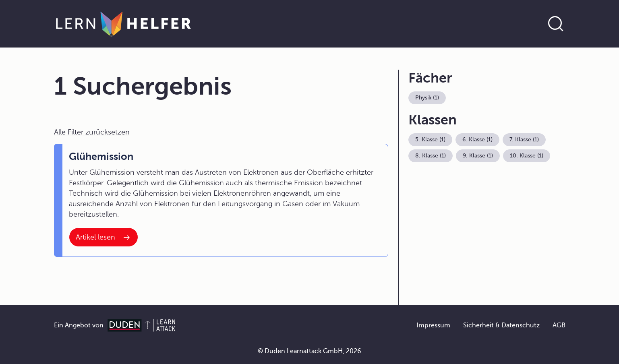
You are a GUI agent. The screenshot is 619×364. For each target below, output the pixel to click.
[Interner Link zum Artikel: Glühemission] (104, 237)
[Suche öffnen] (556, 24)
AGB (559, 325)
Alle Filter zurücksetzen (92, 132)
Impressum (433, 325)
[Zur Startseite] (123, 24)
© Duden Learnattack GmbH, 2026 (309, 351)
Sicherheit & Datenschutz (501, 325)
